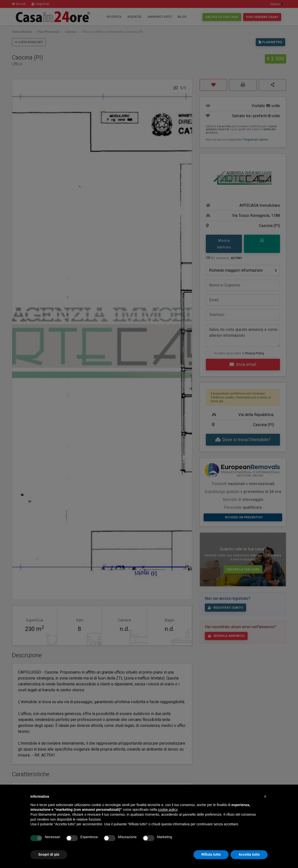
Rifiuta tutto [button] (211, 854)
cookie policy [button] (168, 810)
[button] (265, 796)
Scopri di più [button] (49, 854)
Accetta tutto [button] (249, 854)
